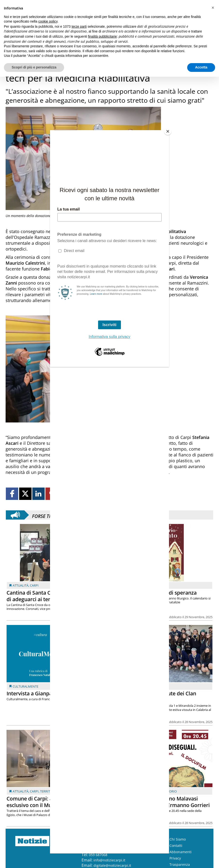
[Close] (168, 131)
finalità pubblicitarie (102, 36)
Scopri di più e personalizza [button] (34, 67)
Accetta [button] (201, 67)
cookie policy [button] (48, 21)
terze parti (79, 26)
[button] (213, 8)
